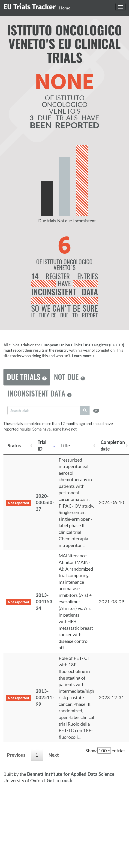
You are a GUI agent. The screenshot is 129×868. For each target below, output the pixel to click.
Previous (16, 755)
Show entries (105, 750)
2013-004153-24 (45, 602)
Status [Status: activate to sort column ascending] (14, 445)
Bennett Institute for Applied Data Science (71, 774)
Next (54, 755)
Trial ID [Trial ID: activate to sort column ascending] (42, 445)
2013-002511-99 (45, 697)
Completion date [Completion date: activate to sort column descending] (113, 445)
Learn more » (83, 356)
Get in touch (59, 780)
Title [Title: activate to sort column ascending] (65, 445)
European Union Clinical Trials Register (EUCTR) (83, 345)
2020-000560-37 (45, 502)
